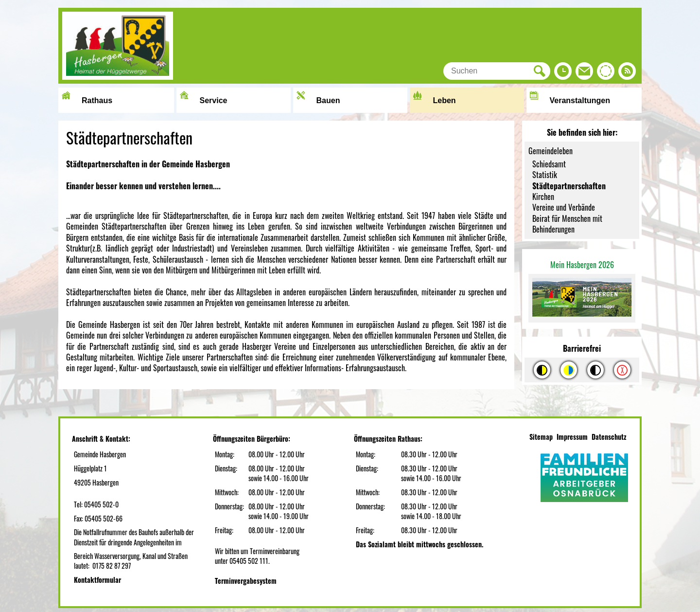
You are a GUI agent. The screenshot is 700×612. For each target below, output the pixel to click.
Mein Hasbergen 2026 (582, 265)
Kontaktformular (97, 580)
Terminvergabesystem (246, 581)
